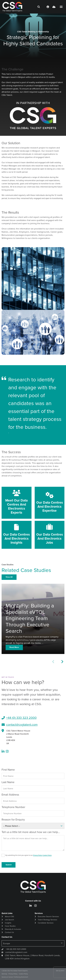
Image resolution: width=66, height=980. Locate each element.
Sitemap (4, 974)
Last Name (8, 782)
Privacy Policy (38, 855)
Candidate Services (46, 923)
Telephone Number (13, 807)
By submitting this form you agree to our (29, 855)
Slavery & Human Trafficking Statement (15, 977)
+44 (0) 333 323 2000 (16, 949)
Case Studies (10, 926)
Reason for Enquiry (13, 820)
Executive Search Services (48, 916)
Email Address (10, 795)
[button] (62, 662)
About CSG (9, 916)
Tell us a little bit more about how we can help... (31, 832)
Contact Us (9, 932)
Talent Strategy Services (48, 920)
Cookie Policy (47, 855)
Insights (8, 923)
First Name (8, 770)
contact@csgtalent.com (22, 725)
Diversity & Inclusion (13, 929)
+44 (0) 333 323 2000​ (21, 718)
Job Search (10, 920)
